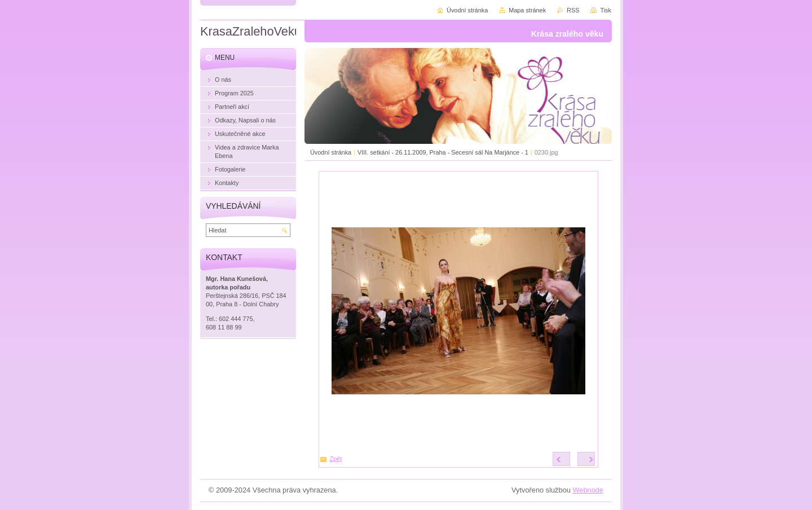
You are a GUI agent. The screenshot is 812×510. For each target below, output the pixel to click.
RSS (573, 10)
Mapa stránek (527, 10)
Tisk (606, 10)
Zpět (336, 459)
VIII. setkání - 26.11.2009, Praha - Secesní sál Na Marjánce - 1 (443, 152)
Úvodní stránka (331, 152)
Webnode (588, 490)
